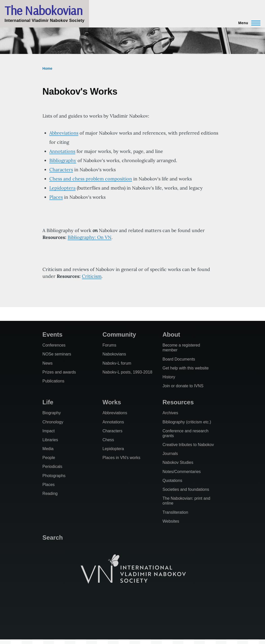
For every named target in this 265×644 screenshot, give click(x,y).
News (48, 363)
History (169, 377)
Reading (50, 493)
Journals (170, 454)
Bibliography (63, 160)
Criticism (92, 276)
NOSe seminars (57, 354)
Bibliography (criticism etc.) (187, 422)
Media (48, 449)
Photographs (54, 476)
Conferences (54, 345)
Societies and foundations (186, 489)
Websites (171, 521)
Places (56, 197)
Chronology (53, 422)
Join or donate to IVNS (183, 386)
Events (53, 334)
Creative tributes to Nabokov (188, 445)
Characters (61, 170)
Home (47, 68)
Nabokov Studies (178, 462)
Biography (52, 413)
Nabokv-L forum (117, 363)
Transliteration (175, 512)
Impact (49, 431)
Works (112, 402)
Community (119, 334)
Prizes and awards (59, 372)
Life (48, 402)
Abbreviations (64, 133)
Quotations (172, 481)
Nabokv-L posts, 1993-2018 (127, 372)
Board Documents (179, 359)
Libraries (50, 440)
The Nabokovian (43, 10)
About (171, 334)
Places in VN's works (121, 458)
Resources (178, 402)
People (49, 458)
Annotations (62, 151)
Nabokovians (114, 354)
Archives (170, 413)
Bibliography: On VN (90, 237)
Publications (53, 381)
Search (53, 538)
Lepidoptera (62, 188)
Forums (109, 345)
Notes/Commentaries (182, 472)
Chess (108, 440)
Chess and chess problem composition (91, 179)
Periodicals (52, 467)
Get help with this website (186, 368)
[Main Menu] (248, 23)
